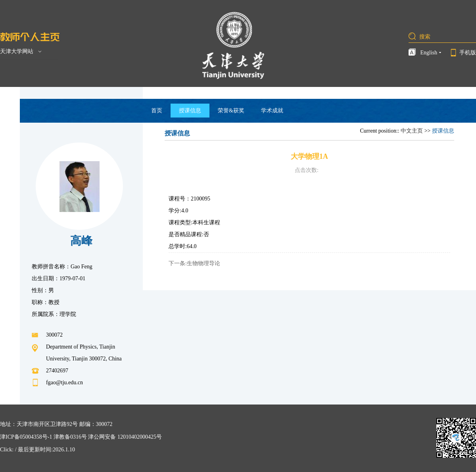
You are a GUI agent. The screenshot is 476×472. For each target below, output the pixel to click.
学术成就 (272, 111)
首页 (157, 111)
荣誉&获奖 (231, 111)
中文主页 (412, 131)
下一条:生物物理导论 (194, 263)
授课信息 (190, 111)
